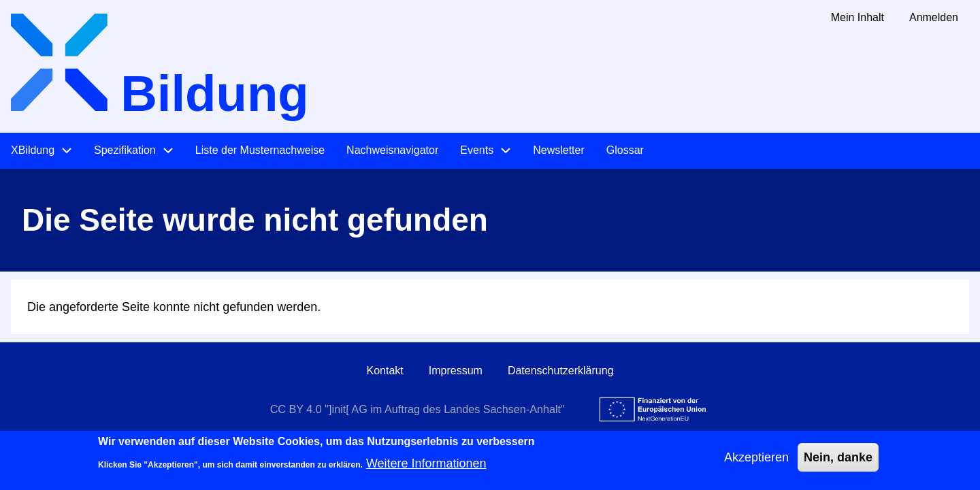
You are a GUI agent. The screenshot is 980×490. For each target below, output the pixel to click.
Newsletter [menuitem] (559, 150)
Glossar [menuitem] (625, 150)
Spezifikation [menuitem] (125, 150)
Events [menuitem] (477, 150)
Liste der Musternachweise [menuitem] (260, 150)
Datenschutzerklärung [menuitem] (561, 371)
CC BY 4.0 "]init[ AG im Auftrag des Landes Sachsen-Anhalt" (418, 409)
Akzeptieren (756, 462)
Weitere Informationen (426, 469)
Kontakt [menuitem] (385, 371)
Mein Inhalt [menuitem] (857, 17)
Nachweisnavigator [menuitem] (392, 150)
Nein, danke (838, 462)
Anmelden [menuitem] (934, 17)
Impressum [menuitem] (456, 371)
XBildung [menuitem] (33, 150)
